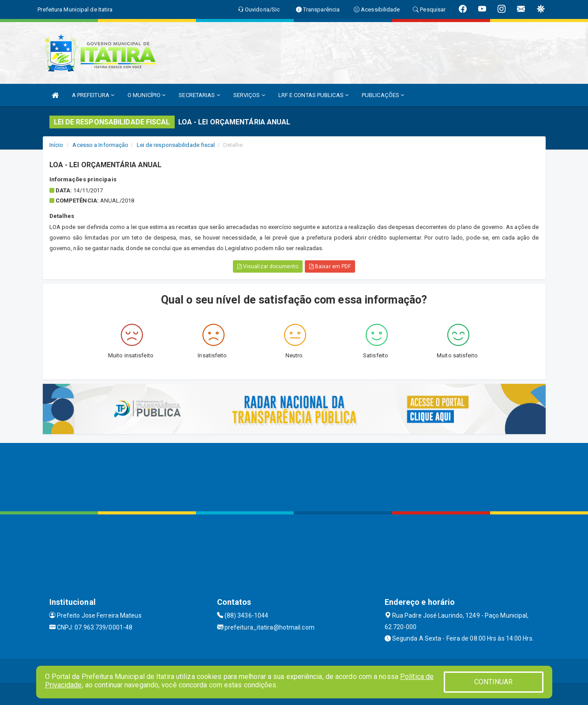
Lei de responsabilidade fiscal (176, 145)
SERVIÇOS (249, 95)
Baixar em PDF (330, 266)
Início (56, 145)
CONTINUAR (494, 682)
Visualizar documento (268, 266)
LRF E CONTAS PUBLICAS (313, 95)
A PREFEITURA (93, 95)
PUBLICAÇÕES (383, 95)
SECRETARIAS (199, 95)
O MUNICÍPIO (146, 95)
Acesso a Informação (100, 145)
